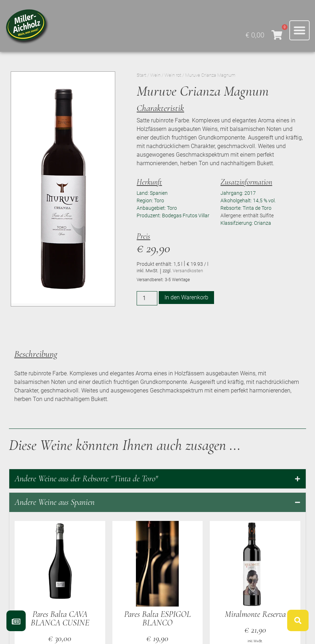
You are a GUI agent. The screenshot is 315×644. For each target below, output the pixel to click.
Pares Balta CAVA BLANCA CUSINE (60, 618)
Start (141, 75)
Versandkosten (188, 271)
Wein (155, 75)
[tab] (157, 479)
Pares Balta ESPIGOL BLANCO (157, 618)
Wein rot (173, 75)
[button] (299, 31)
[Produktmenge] (147, 298)
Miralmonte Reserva (255, 614)
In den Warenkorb (186, 297)
